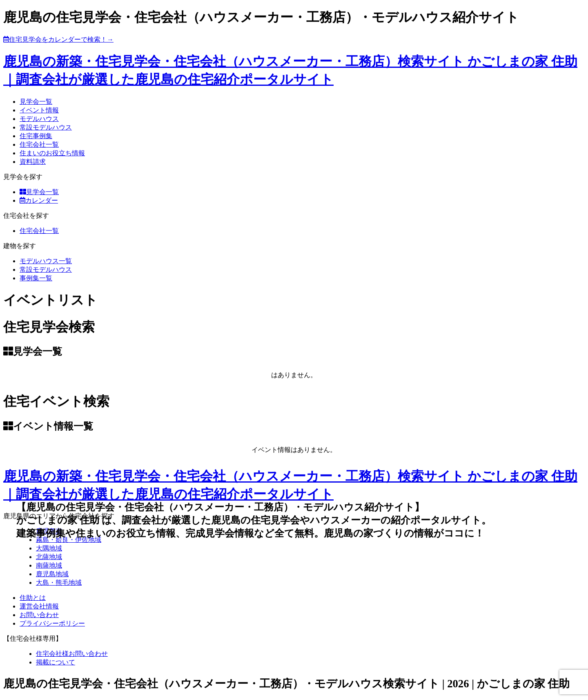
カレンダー (39, 200)
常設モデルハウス (46, 127)
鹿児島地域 (52, 574)
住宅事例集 (36, 136)
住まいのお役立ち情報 (52, 153)
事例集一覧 (36, 278)
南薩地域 (49, 565)
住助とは (33, 598)
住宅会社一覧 (39, 144)
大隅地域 (49, 548)
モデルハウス (39, 119)
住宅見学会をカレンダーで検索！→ (58, 39)
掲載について (56, 662)
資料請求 (33, 162)
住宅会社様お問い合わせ (72, 654)
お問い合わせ (39, 615)
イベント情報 (39, 110)
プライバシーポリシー (52, 623)
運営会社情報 (39, 606)
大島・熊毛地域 (59, 583)
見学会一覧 (36, 102)
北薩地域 (49, 557)
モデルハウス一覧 (46, 261)
